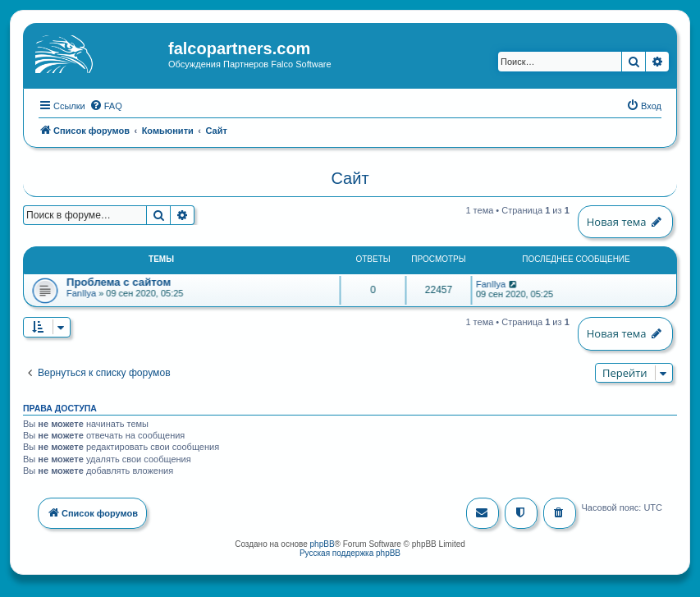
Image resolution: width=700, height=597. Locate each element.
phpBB (323, 542)
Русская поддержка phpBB (350, 551)
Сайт (350, 177)
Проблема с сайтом (119, 281)
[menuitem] (106, 104)
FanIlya (81, 292)
